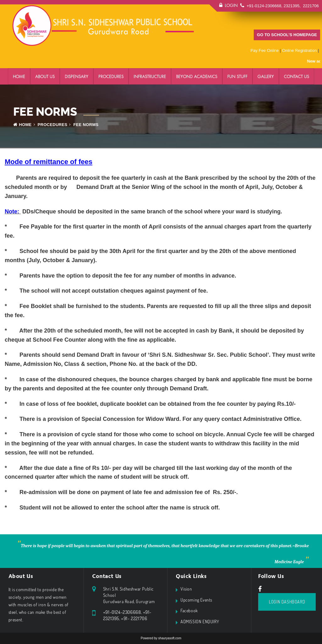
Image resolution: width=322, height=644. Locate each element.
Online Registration (300, 50)
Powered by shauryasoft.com (161, 638)
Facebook (189, 611)
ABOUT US (45, 76)
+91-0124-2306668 (264, 6)
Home (19, 76)
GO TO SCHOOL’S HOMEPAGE (287, 35)
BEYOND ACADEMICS (197, 76)
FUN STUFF (237, 76)
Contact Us (297, 76)
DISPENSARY (77, 76)
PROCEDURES (111, 76)
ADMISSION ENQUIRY (200, 622)
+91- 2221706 (134, 618)
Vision (186, 589)
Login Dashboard (287, 602)
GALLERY (266, 76)
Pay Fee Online (265, 50)
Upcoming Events (196, 600)
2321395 (292, 6)
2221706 (310, 6)
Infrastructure (150, 76)
